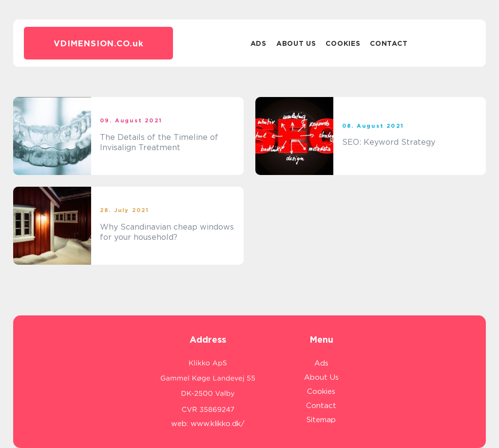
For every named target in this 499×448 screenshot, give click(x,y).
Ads (259, 43)
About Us (296, 43)
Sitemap (321, 420)
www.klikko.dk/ (218, 424)
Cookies (343, 43)
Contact (389, 43)
